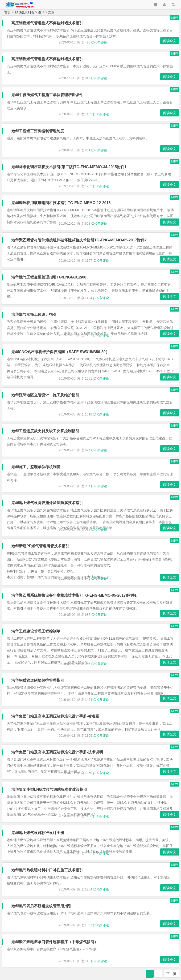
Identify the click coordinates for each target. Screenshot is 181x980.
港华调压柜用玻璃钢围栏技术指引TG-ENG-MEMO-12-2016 (61, 203)
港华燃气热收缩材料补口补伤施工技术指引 (47, 870)
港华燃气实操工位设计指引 (34, 315)
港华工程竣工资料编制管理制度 (38, 131)
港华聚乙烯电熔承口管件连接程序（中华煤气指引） (55, 942)
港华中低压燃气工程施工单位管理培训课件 (47, 95)
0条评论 (99, 42)
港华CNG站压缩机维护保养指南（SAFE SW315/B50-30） (61, 352)
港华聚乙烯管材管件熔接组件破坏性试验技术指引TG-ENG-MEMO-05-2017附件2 (79, 240)
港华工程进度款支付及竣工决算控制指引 (45, 431)
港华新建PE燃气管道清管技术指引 (40, 546)
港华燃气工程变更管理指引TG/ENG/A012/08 (49, 277)
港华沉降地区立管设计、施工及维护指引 (45, 395)
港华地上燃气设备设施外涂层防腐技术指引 (47, 503)
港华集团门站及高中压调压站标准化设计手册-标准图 (56, 716)
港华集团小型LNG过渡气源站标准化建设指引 (49, 790)
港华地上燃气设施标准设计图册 (38, 833)
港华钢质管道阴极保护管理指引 (38, 680)
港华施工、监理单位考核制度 (36, 467)
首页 (8, 12)
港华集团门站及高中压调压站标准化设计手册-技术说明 (57, 752)
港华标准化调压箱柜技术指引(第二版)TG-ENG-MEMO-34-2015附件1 (69, 167)
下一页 (171, 974)
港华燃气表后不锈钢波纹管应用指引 (42, 906)
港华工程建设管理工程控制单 (36, 631)
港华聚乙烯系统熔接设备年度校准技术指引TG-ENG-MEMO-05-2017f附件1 (74, 595)
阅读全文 (170, 41)
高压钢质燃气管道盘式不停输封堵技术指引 (47, 23)
